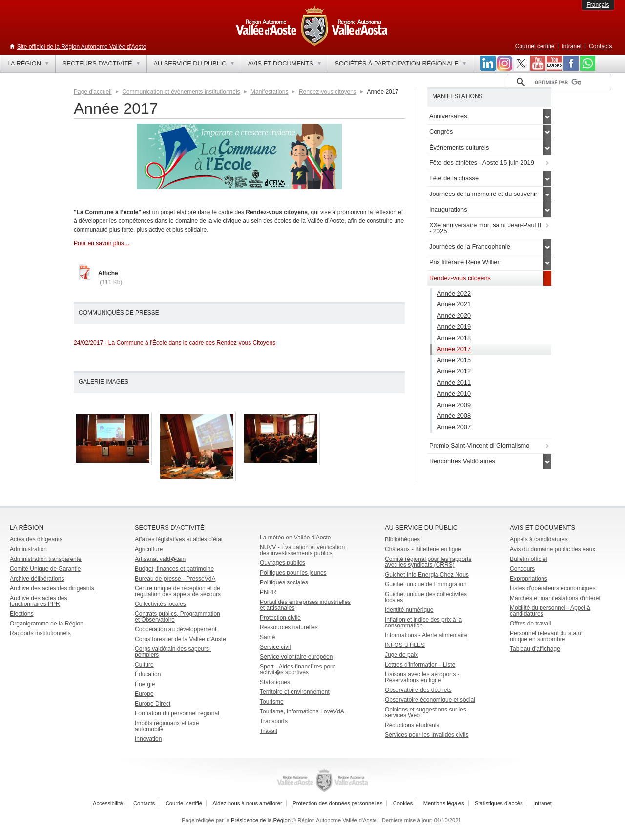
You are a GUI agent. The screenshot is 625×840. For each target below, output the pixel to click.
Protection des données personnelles (337, 803)
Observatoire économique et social (430, 700)
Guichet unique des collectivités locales (426, 597)
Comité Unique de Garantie (45, 569)
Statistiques (275, 682)
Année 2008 (454, 416)
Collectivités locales (160, 604)
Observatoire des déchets (418, 690)
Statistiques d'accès (499, 803)
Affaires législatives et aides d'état (179, 539)
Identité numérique (409, 610)
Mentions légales (444, 803)
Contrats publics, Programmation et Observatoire (177, 617)
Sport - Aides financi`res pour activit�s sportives (298, 669)
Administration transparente (46, 559)
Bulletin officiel (529, 559)
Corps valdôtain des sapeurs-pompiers (173, 652)
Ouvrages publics (282, 563)
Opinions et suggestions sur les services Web (426, 712)
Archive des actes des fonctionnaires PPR (38, 601)
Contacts (600, 46)
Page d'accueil (93, 92)
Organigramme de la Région (47, 624)
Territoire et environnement (295, 692)
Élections (22, 614)
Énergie (145, 684)
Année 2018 (454, 338)
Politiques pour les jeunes (293, 573)
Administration (28, 549)
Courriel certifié (535, 46)
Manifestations (269, 92)
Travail (269, 731)
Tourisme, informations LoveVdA (302, 711)
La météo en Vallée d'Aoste (295, 538)
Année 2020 (454, 315)
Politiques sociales (284, 582)
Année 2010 (454, 394)
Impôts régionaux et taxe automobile (167, 726)
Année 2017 (454, 349)
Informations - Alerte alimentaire (426, 635)
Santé (267, 637)
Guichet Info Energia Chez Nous (427, 575)
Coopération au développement (176, 629)
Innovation (148, 739)
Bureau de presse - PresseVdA (175, 579)
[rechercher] (558, 82)
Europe (144, 694)
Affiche (108, 273)
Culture (144, 665)
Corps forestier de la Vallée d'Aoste (180, 639)
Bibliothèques (402, 539)
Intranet (572, 46)
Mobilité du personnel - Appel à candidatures (550, 611)
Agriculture (149, 549)
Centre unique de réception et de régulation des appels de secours (178, 591)
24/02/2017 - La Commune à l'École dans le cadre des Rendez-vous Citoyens (175, 343)
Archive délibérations (37, 579)
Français (598, 5)
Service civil (275, 647)
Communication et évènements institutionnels (181, 92)
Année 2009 (454, 405)
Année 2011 (454, 382)
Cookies (403, 803)
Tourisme (272, 702)
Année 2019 (454, 327)
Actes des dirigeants (36, 539)
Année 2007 (454, 427)
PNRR (268, 592)
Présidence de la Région (261, 820)
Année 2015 (454, 360)
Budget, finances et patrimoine (174, 569)
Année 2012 (454, 371)
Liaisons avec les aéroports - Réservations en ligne (422, 677)
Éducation (148, 674)
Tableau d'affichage (535, 649)
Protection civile (280, 618)
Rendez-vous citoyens (328, 92)
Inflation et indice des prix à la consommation (423, 623)
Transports (274, 721)
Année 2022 (454, 293)
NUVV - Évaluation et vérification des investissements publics (302, 550)
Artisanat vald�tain (160, 559)
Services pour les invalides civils (427, 735)
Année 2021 (454, 304)
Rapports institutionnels (40, 633)
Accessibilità (108, 803)
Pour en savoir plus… (102, 243)
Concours (522, 569)
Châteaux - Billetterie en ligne (423, 549)
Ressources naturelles (289, 627)
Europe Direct (153, 704)
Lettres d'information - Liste (420, 665)
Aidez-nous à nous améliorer (247, 803)
